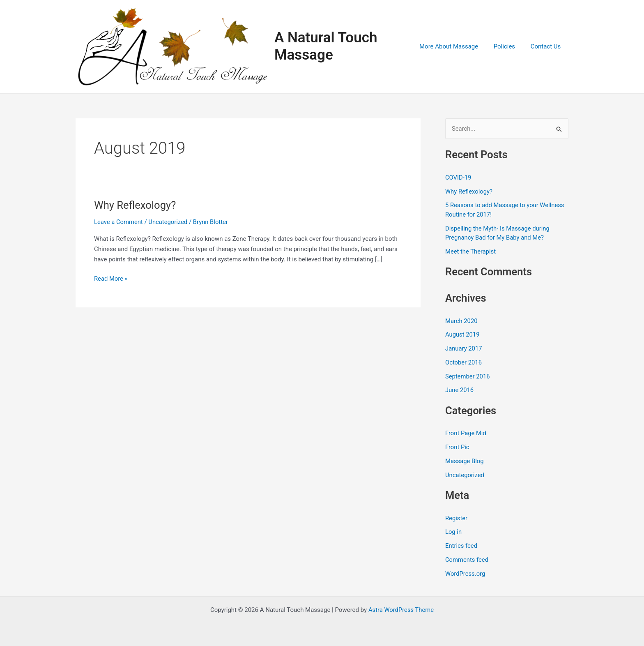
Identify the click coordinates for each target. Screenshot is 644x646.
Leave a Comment (119, 224)
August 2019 (463, 337)
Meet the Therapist (471, 254)
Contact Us (547, 48)
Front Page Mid (466, 436)
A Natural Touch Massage (331, 47)
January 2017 (464, 351)
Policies (509, 48)
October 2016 (464, 365)
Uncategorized (169, 224)
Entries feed (461, 548)
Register (457, 521)
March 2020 (462, 323)
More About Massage (457, 48)
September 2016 (468, 379)
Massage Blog (465, 464)
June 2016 (460, 392)
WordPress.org (466, 576)
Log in (454, 534)
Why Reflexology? (136, 208)
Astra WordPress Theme (401, 610)
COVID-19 (458, 180)
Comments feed (467, 562)
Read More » (111, 281)
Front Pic (457, 450)
